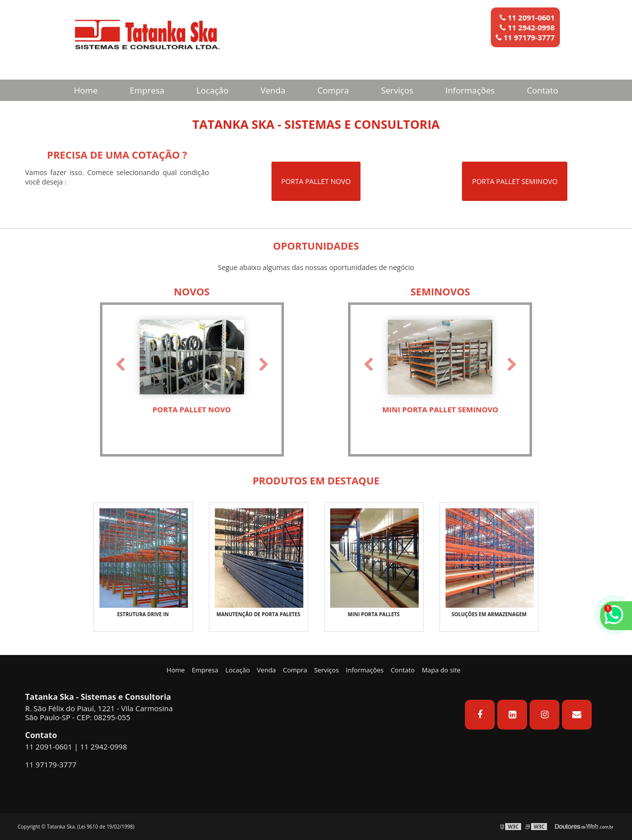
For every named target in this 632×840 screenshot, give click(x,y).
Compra (333, 90)
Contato (542, 90)
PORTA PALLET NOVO (316, 181)
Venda (273, 90)
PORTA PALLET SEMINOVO (515, 181)
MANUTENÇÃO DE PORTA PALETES (258, 614)
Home (86, 90)
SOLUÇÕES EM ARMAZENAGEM (489, 614)
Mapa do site (441, 670)
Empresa (147, 90)
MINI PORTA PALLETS (373, 614)
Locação (213, 90)
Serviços (397, 90)
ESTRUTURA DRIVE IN (143, 614)
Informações (470, 90)
